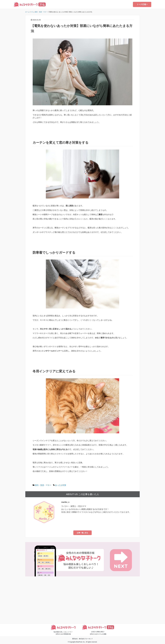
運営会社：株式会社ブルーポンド (82, 639)
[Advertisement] (82, 602)
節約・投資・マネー (43, 485)
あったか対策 (61, 485)
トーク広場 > (142, 4)
